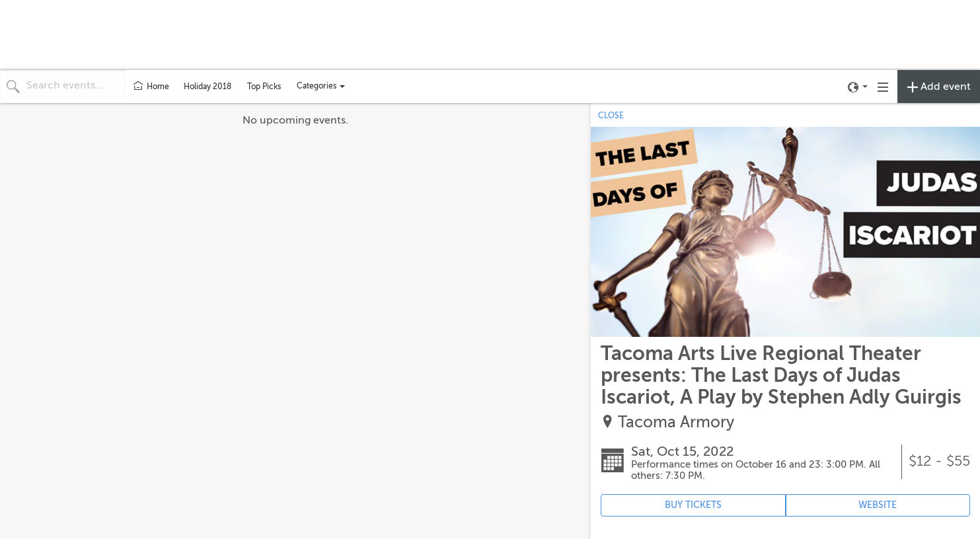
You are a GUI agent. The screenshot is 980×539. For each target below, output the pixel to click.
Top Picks (264, 87)
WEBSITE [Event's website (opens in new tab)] (878, 505)
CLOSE (611, 116)
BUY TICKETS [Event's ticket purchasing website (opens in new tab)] (693, 505)
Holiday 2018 (207, 87)
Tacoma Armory (676, 422)
